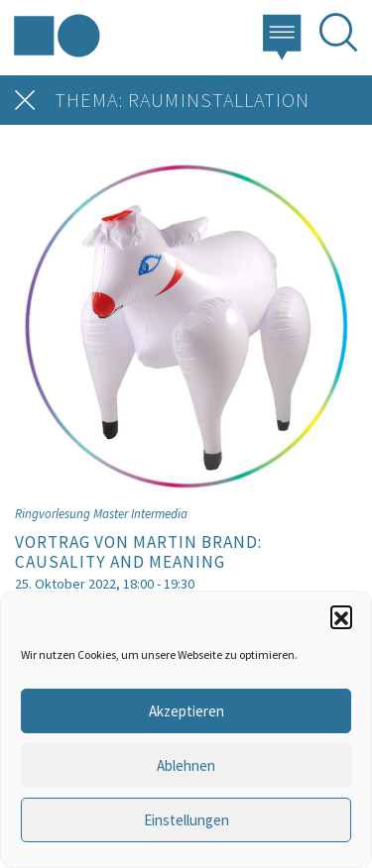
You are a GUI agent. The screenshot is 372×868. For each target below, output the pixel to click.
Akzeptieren (186, 711)
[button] (341, 616)
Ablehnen (186, 765)
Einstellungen (186, 820)
